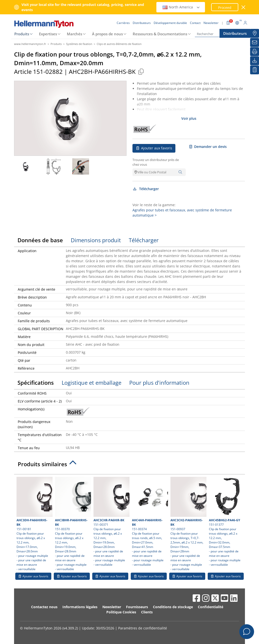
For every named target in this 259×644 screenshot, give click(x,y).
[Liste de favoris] (255, 70)
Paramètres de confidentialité (143, 628)
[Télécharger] (255, 61)
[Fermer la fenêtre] (244, 7)
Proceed (225, 8)
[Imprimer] (255, 52)
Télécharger (146, 189)
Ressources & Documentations (160, 34)
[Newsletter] (255, 42)
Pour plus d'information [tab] (159, 382)
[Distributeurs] (255, 33)
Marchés (74, 34)
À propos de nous (107, 34)
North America (181, 7)
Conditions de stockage (173, 607)
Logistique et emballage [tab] (92, 382)
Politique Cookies (121, 612)
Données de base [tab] (40, 240)
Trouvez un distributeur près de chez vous (156, 162)
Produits (22, 34)
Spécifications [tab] (36, 382)
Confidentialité (211, 607)
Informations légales (80, 607)
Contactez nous (44, 607)
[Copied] (141, 71)
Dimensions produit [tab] (96, 240)
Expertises (48, 34)
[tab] (129, 465)
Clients (147, 612)
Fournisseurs (137, 607)
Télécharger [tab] (144, 240)
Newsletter (112, 607)
